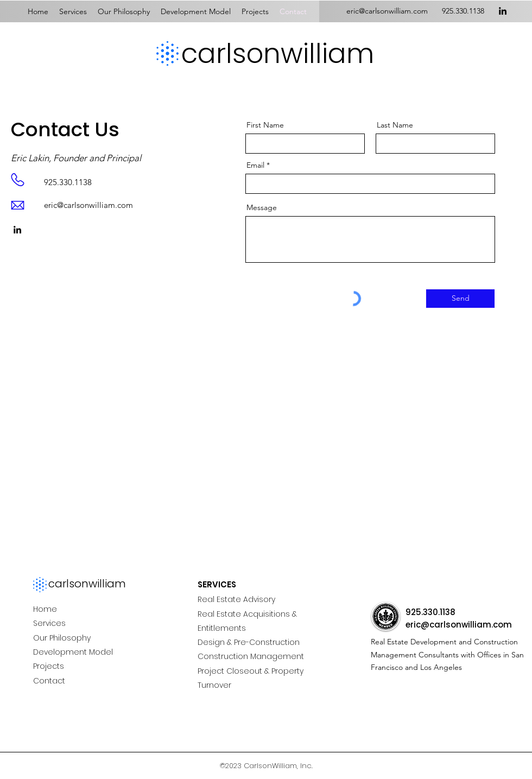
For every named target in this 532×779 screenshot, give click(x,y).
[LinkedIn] (503, 11)
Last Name (395, 125)
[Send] (460, 299)
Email (255, 165)
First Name (265, 125)
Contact (49, 681)
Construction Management (251, 656)
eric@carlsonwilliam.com (88, 205)
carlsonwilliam (278, 54)
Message (262, 207)
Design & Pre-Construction (249, 642)
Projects (49, 666)
